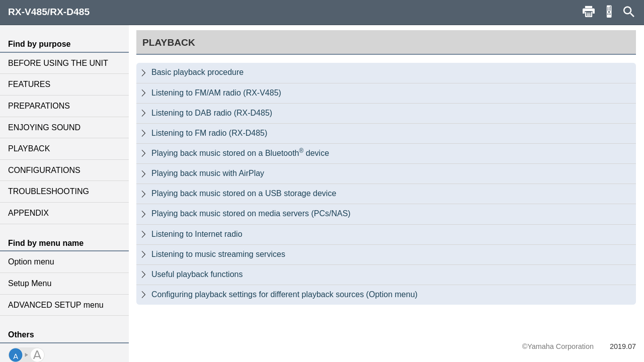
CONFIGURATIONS (44, 170)
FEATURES (29, 84)
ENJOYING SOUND (44, 127)
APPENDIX (28, 213)
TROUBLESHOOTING (49, 191)
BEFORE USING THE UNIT (58, 63)
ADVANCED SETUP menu (56, 305)
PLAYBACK (29, 149)
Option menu (31, 262)
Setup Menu (30, 283)
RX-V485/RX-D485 (49, 12)
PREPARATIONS (39, 106)
